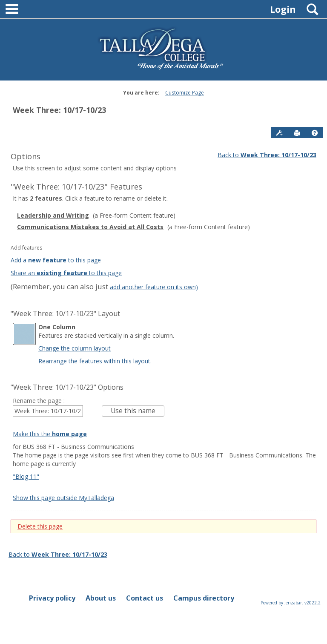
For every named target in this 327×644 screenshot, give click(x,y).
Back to (267, 155)
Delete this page (40, 526)
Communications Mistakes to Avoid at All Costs (90, 227)
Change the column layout (75, 348)
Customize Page (185, 93)
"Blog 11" (26, 476)
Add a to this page (56, 260)
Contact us (145, 598)
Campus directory (204, 598)
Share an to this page (66, 273)
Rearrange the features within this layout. (95, 361)
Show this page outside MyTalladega (63, 498)
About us (101, 598)
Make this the (50, 434)
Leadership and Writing (53, 215)
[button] (315, 133)
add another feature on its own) (154, 287)
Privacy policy (52, 598)
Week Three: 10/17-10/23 (59, 110)
